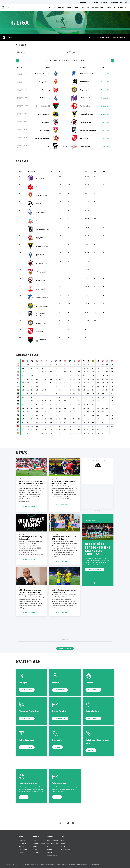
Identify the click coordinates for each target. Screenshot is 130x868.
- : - (65, 74)
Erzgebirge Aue (85, 90)
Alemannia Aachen (86, 114)
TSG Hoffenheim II (86, 74)
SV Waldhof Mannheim (42, 74)
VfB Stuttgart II (45, 130)
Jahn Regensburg (44, 90)
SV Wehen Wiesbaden (43, 138)
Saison (19, 51)
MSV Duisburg (45, 98)
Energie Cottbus (45, 82)
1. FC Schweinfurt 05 (43, 106)
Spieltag (69, 51)
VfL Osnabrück (85, 98)
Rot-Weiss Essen (85, 106)
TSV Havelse (84, 138)
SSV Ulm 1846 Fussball (88, 130)
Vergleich (105, 74)
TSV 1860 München (87, 82)
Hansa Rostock (85, 146)
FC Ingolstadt (45, 122)
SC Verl (48, 146)
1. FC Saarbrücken (44, 114)
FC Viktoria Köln (86, 122)
